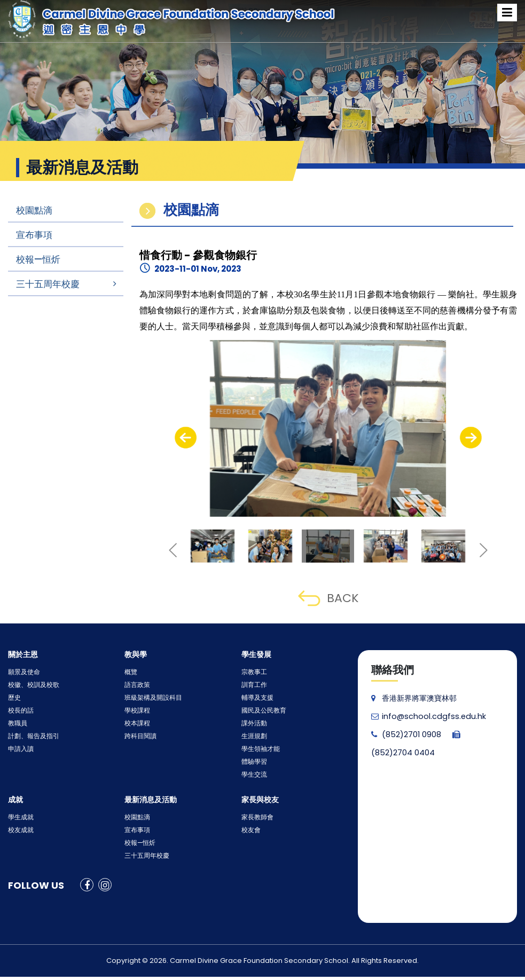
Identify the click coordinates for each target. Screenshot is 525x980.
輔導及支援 (255, 698)
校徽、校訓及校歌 (29, 685)
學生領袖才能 (257, 749)
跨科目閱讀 (138, 736)
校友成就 (19, 830)
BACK (328, 598)
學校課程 (135, 711)
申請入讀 (19, 749)
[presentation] (186, 438)
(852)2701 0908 (406, 734)
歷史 (13, 698)
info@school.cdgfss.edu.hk (426, 716)
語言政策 (135, 685)
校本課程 (135, 724)
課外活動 (252, 724)
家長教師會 (255, 817)
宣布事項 (34, 235)
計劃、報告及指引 (29, 736)
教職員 (16, 724)
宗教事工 (252, 672)
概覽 (130, 672)
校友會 (249, 830)
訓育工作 (252, 685)
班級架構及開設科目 (148, 698)
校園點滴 (34, 210)
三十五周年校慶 (48, 284)
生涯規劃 (252, 736)
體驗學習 (252, 762)
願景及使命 (21, 672)
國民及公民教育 (260, 711)
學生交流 (252, 775)
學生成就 (19, 817)
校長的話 (19, 711)
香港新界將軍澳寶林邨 (414, 698)
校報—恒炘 (38, 259)
